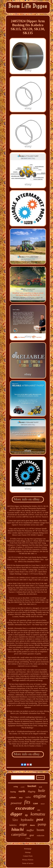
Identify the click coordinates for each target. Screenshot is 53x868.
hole (42, 791)
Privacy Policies (28, 860)
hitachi (18, 829)
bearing (13, 792)
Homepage (28, 849)
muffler (30, 830)
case (35, 803)
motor (43, 804)
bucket (32, 786)
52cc (15, 820)
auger (23, 824)
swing (16, 786)
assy (21, 797)
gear (32, 835)
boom (40, 830)
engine (40, 796)
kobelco (13, 825)
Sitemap (28, 852)
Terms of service (28, 863)
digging (32, 791)
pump (42, 824)
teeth (41, 787)
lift (26, 815)
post (40, 819)
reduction (40, 836)
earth (22, 791)
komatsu (38, 814)
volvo (28, 797)
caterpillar (19, 834)
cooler (23, 787)
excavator (25, 808)
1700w (28, 838)
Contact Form (28, 856)
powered (16, 803)
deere (32, 825)
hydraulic (27, 820)
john (39, 810)
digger (16, 814)
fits (27, 802)
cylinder (13, 797)
